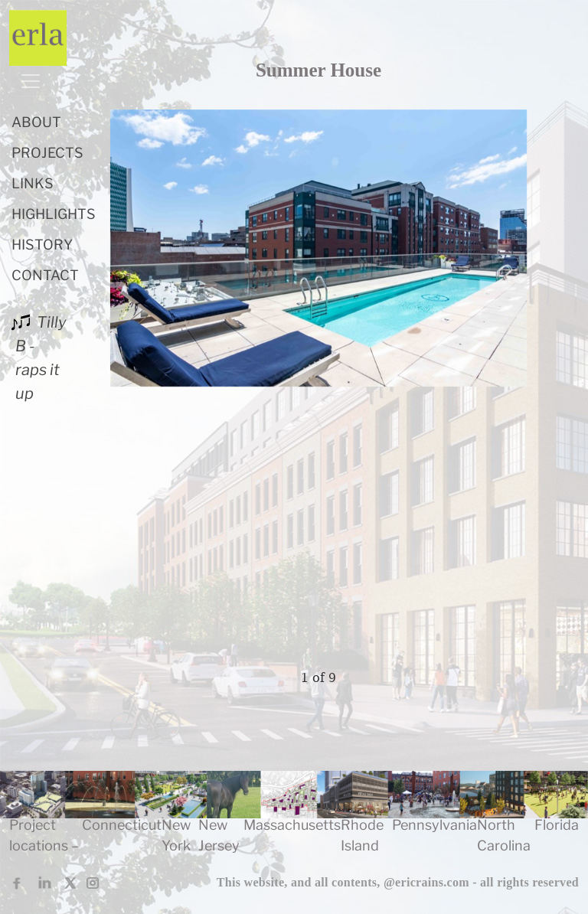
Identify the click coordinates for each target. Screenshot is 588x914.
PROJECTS (47, 153)
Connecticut (122, 825)
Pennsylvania (434, 825)
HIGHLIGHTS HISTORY (54, 229)
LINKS (33, 183)
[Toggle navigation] (31, 81)
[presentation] (188, 385)
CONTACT (45, 275)
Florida (557, 825)
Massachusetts (292, 825)
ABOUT (36, 122)
